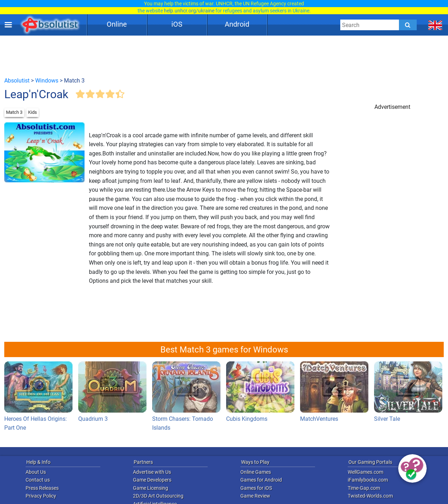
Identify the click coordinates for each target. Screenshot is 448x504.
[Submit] (408, 25)
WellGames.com (366, 472)
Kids (33, 112)
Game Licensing (151, 488)
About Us (36, 472)
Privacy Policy (41, 496)
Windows (47, 81)
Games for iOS (256, 488)
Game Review (255, 496)
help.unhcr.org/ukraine (189, 11)
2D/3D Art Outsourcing (158, 496)
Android (237, 24)
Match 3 (14, 112)
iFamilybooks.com (368, 480)
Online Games (256, 472)
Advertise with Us (152, 472)
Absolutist (17, 81)
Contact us (38, 480)
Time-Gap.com (364, 488)
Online (117, 24)
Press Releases (42, 488)
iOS (177, 24)
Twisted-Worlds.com (370, 496)
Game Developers (152, 480)
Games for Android (261, 480)
